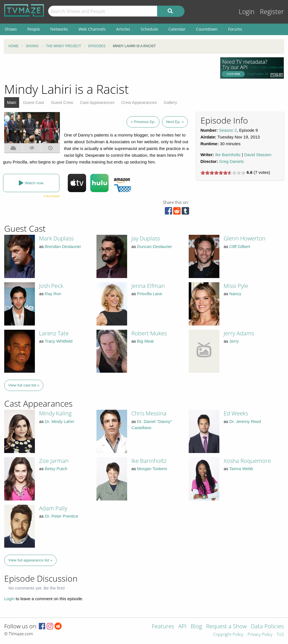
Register (272, 12)
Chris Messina (149, 413)
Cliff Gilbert (240, 246)
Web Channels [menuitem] (92, 29)
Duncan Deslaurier (154, 246)
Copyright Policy (228, 635)
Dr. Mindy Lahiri (59, 421)
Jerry (234, 341)
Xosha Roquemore (247, 461)
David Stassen (258, 155)
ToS (280, 635)
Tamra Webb (241, 469)
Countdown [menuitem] (207, 29)
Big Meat (145, 341)
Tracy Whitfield (59, 341)
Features (163, 627)
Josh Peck (51, 286)
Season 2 (228, 130)
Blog (196, 627)
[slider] (223, 173)
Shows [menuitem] (11, 29)
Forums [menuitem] (235, 29)
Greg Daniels (231, 161)
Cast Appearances (97, 102)
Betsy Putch (56, 469)
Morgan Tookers (152, 469)
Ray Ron (53, 294)
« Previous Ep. (143, 122)
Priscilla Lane (149, 294)
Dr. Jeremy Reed (245, 421)
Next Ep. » (175, 122)
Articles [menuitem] (123, 29)
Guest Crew (62, 102)
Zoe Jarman (54, 461)
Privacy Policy (260, 635)
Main (12, 102)
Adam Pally (53, 508)
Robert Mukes (149, 333)
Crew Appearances (139, 102)
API (182, 627)
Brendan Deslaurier (63, 246)
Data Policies (267, 627)
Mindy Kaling (55, 413)
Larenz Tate (54, 333)
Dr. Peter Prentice (61, 516)
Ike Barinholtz (228, 155)
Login (247, 12)
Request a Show (226, 627)
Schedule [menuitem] (149, 29)
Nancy (235, 294)
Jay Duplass (146, 238)
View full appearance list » (31, 560)
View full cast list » (24, 385)
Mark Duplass (56, 238)
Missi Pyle (236, 286)
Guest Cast (34, 102)
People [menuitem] (34, 29)
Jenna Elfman (148, 286)
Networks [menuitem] (59, 29)
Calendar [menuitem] (177, 29)
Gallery (170, 102)
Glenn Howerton (245, 238)
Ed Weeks (236, 413)
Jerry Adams (239, 333)
